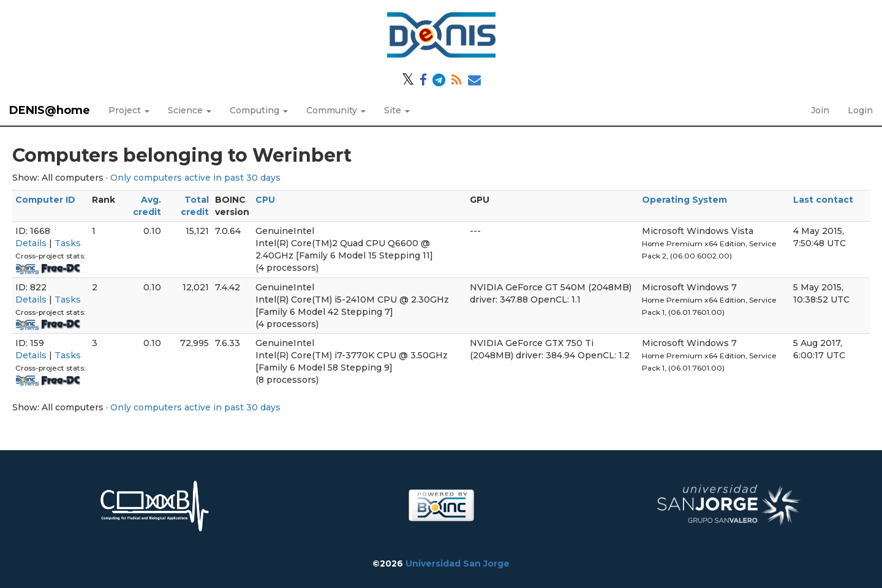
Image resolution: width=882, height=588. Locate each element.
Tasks (68, 243)
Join (820, 110)
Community (336, 110)
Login (860, 110)
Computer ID (45, 200)
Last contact (823, 200)
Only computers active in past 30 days (195, 178)
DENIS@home (50, 110)
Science (190, 110)
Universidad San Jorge (458, 563)
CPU (265, 200)
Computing (259, 110)
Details (31, 243)
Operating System (684, 200)
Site (397, 110)
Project (129, 110)
